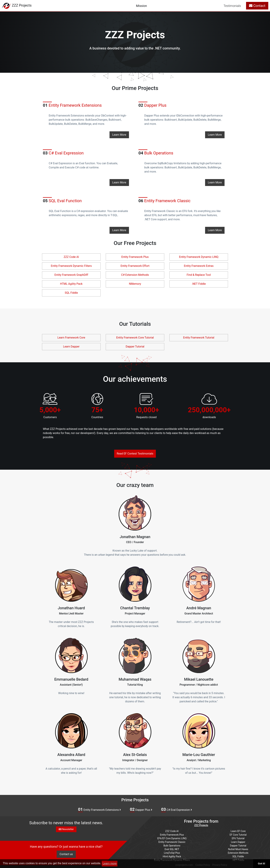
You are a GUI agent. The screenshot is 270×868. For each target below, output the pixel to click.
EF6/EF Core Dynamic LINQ (172, 838)
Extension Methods (238, 853)
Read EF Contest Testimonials (135, 454)
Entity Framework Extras (199, 266)
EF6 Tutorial (238, 838)
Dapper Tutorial (135, 347)
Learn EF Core (238, 831)
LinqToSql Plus (172, 853)
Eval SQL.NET (172, 849)
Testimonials (232, 6)
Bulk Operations (172, 846)
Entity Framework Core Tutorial (135, 338)
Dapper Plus (141, 810)
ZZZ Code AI (71, 257)
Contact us (66, 854)
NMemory (135, 284)
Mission (141, 6)
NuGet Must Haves (238, 849)
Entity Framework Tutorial (199, 338)
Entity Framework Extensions (72, 105)
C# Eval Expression (177, 810)
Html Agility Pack (172, 856)
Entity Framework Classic (164, 201)
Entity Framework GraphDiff (71, 275)
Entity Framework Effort (135, 266)
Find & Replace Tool (199, 275)
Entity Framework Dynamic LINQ (199, 257)
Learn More (119, 135)
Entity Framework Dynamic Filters (71, 266)
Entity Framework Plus (135, 257)
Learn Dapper (71, 347)
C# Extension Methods (135, 275)
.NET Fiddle (199, 284)
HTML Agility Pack (71, 284)
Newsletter (66, 829)
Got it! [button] (262, 864)
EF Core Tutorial (238, 835)
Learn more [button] (110, 863)
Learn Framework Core (71, 338)
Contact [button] (257, 6)
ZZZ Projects (201, 825)
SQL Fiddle (71, 293)
